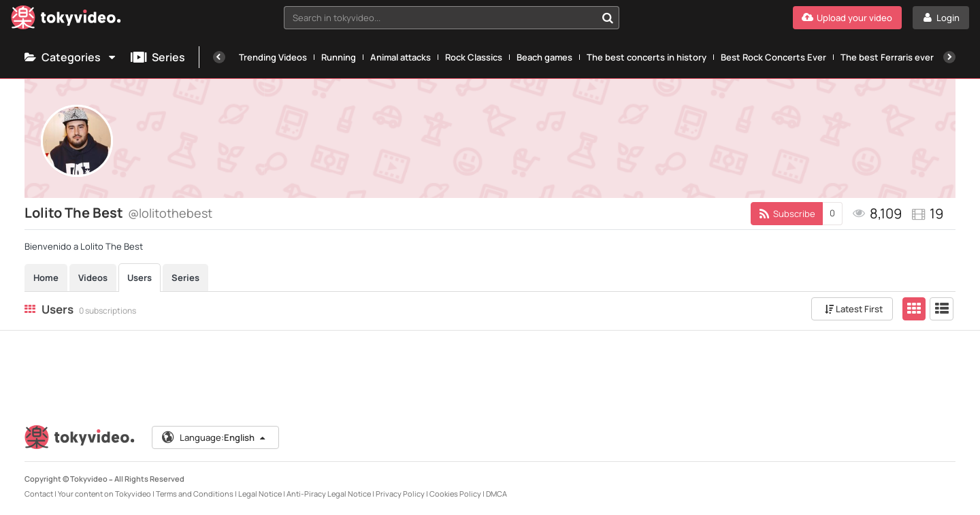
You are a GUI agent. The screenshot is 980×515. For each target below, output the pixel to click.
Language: (214, 437)
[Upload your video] (847, 18)
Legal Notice (260, 494)
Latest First (854, 309)
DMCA (496, 494)
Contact (39, 494)
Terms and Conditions (195, 494)
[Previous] (219, 57)
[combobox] (452, 18)
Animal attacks (401, 57)
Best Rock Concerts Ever (773, 57)
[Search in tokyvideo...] (608, 18)
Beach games (544, 57)
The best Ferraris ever (887, 57)
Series (158, 57)
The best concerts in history (647, 57)
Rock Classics (474, 57)
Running (339, 57)
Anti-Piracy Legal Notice (329, 494)
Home (46, 278)
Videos (93, 278)
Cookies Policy (455, 494)
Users (140, 278)
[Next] (949, 57)
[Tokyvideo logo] (66, 20)
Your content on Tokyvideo (104, 494)
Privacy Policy (400, 494)
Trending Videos (273, 57)
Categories (71, 57)
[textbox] (440, 18)
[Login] (941, 18)
